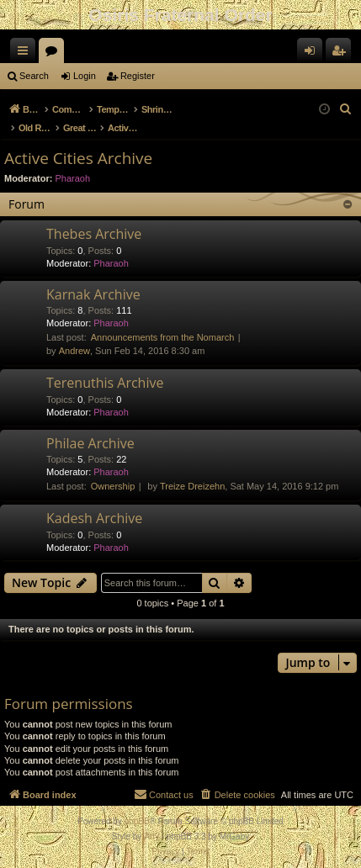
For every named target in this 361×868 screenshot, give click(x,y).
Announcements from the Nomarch (163, 337)
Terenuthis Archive (105, 383)
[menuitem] (346, 109)
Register (138, 76)
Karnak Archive (93, 294)
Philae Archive (90, 443)
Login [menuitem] (313, 54)
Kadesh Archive (94, 518)
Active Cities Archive (78, 158)
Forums (55, 54)
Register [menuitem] (342, 54)
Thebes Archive (94, 234)
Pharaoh (73, 178)
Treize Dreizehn (192, 486)
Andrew (74, 351)
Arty (151, 836)
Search (34, 76)
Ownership (113, 486)
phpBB (137, 821)
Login (85, 76)
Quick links (26, 54)
